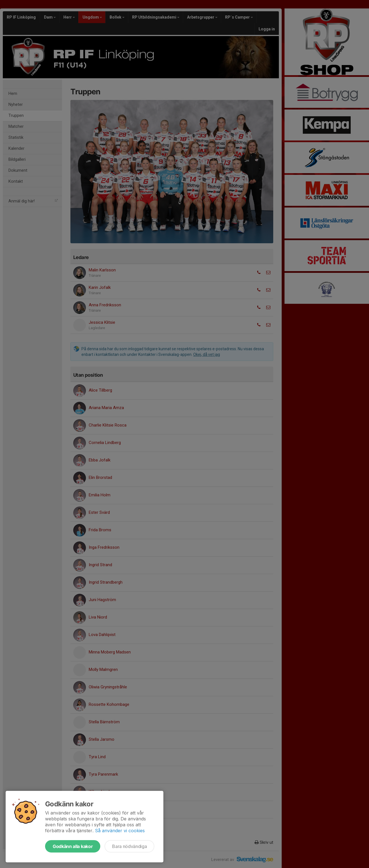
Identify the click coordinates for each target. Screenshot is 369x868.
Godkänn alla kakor (73, 846)
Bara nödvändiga (129, 846)
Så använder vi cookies (120, 831)
